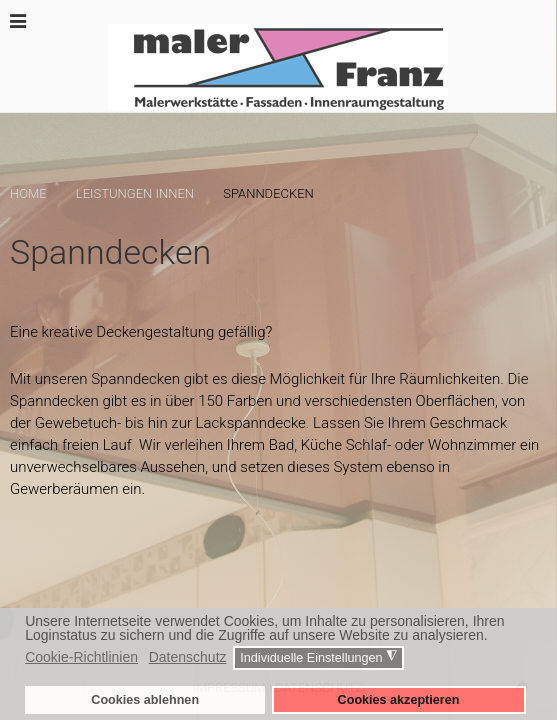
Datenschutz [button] (188, 657)
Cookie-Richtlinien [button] (81, 657)
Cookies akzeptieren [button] (399, 700)
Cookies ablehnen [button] (145, 700)
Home (28, 193)
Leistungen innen (135, 193)
